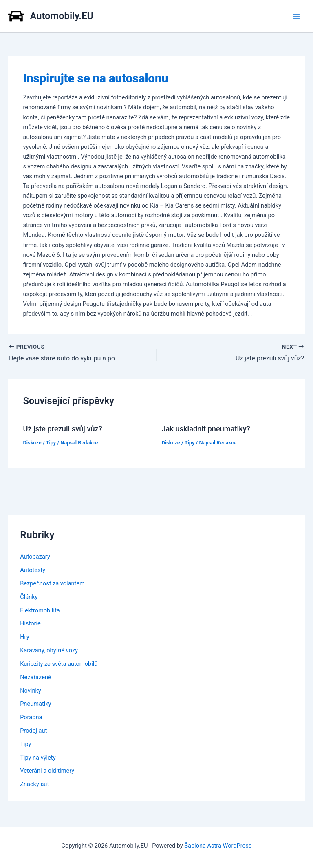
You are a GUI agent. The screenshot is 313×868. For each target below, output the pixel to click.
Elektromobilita (40, 610)
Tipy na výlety (38, 758)
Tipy (51, 443)
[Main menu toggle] (296, 16)
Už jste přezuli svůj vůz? (62, 429)
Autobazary (35, 557)
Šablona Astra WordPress (218, 846)
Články (29, 597)
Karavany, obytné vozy (49, 650)
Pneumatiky (35, 704)
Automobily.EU (62, 16)
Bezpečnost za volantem (52, 583)
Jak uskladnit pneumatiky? (206, 429)
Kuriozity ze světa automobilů (59, 664)
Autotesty (33, 570)
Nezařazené (36, 677)
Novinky (31, 691)
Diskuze (32, 443)
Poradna (31, 717)
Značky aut (34, 784)
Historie (30, 623)
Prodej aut (33, 731)
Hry (24, 637)
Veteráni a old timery (47, 771)
